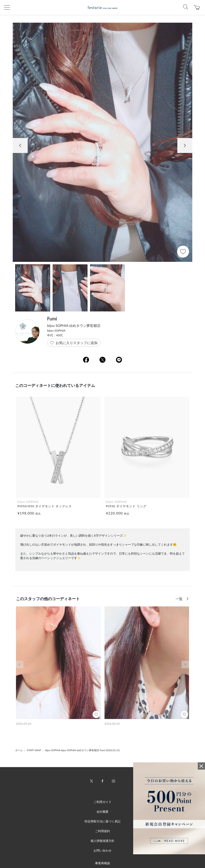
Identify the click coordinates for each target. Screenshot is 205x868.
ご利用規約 (102, 831)
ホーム (19, 750)
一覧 (180, 599)
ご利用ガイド (102, 802)
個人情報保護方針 (102, 841)
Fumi (52, 319)
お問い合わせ (102, 850)
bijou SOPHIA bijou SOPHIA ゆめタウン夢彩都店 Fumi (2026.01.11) (82, 750)
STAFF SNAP (34, 750)
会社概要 (102, 812)
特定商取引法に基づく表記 (102, 821)
